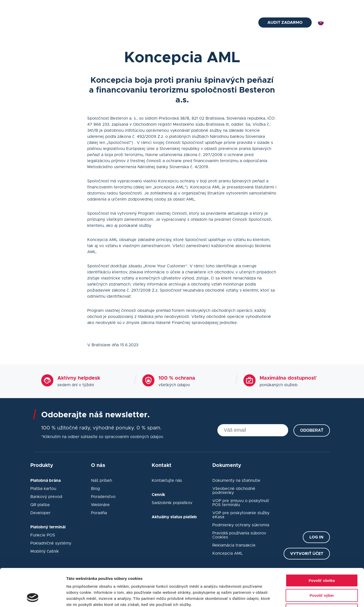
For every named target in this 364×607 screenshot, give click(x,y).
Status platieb (281, 6)
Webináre (100, 505)
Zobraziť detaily (264, 597)
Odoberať (312, 430)
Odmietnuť (322, 575)
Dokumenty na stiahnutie (236, 481)
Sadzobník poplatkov (172, 503)
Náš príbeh (101, 481)
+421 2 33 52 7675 (118, 6)
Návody (214, 23)
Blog (237, 6)
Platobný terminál (143, 23)
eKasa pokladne (183, 23)
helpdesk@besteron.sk (63, 6)
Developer (40, 513)
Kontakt (238, 23)
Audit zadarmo (285, 23)
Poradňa (99, 513)
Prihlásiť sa (320, 6)
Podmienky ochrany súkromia (241, 525)
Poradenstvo (103, 497)
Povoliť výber (322, 560)
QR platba (40, 505)
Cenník (218, 6)
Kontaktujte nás (167, 481)
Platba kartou (43, 489)
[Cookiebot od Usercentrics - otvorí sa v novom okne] (33, 597)
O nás (255, 6)
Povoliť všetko (322, 545)
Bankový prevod (46, 497)
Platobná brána (103, 23)
